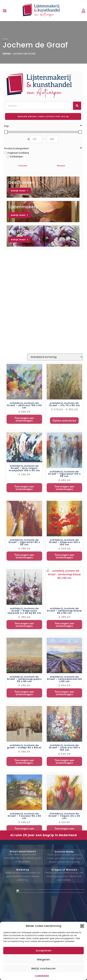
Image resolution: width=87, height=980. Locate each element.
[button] (82, 926)
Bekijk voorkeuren (44, 969)
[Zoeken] (77, 106)
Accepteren (44, 951)
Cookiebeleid (42, 976)
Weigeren (43, 960)
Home (7, 54)
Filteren (23, 166)
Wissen (61, 166)
